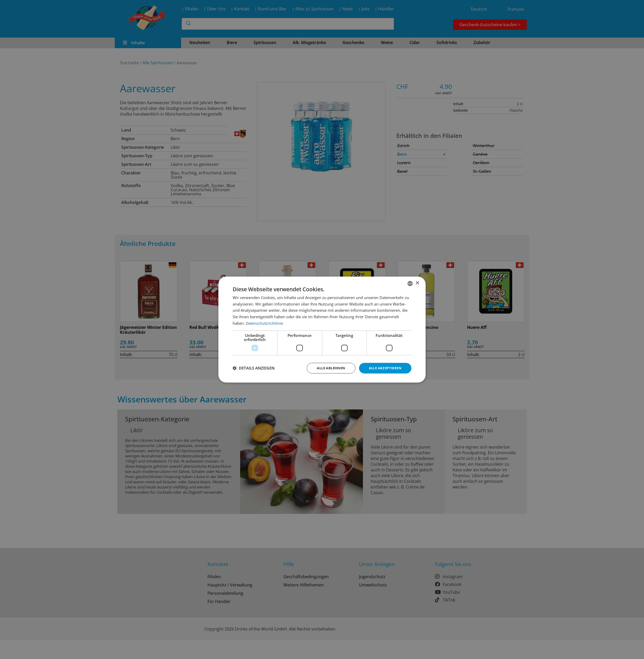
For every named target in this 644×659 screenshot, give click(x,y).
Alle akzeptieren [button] (384, 368)
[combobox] (410, 283)
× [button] (417, 283)
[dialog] (322, 329)
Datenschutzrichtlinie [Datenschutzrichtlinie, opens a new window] (265, 323)
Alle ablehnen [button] (327, 368)
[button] (254, 368)
